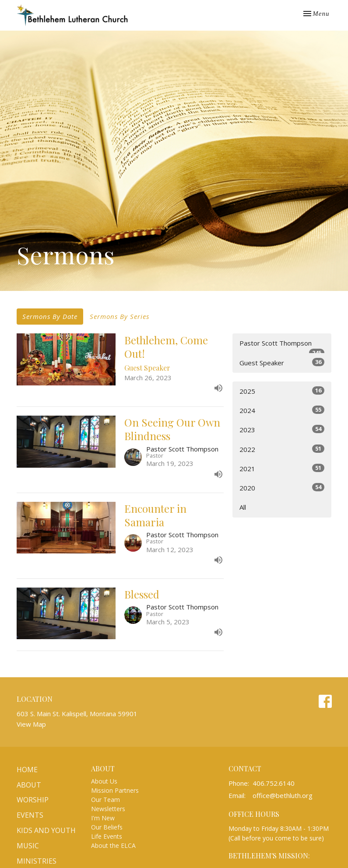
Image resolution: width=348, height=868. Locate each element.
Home (27, 770)
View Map (31, 724)
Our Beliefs (107, 827)
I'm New (103, 818)
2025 (282, 391)
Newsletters (108, 809)
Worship (33, 800)
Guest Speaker (282, 362)
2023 (282, 429)
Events (30, 815)
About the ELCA (113, 845)
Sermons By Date (50, 316)
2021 (282, 468)
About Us (104, 781)
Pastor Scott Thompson (282, 346)
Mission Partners (115, 790)
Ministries (37, 861)
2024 (282, 410)
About (29, 785)
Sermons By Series (120, 316)
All (243, 507)
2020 (282, 488)
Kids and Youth (46, 830)
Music (28, 846)
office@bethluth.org (283, 795)
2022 (282, 449)
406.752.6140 (274, 783)
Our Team (105, 800)
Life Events (107, 836)
